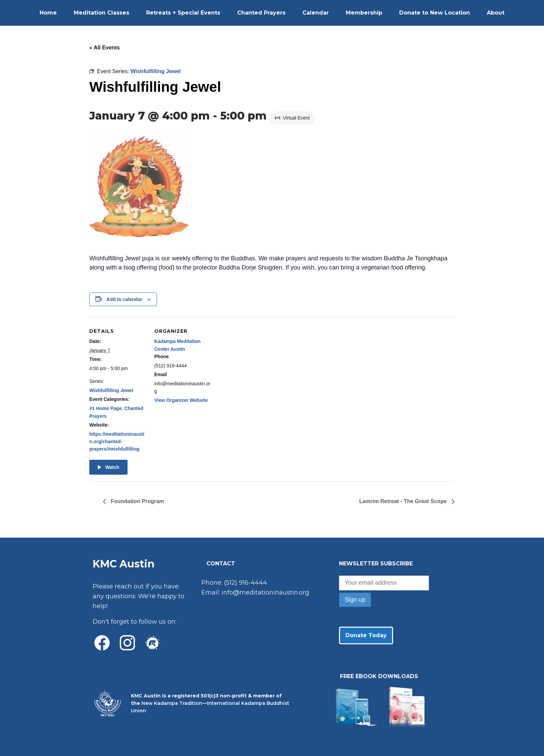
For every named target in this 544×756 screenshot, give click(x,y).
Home (48, 13)
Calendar (316, 13)
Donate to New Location (435, 13)
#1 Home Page (106, 408)
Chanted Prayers (261, 13)
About (496, 13)
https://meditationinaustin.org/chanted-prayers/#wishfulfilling (117, 442)
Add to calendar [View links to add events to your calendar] (124, 299)
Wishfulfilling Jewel (111, 390)
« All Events (105, 48)
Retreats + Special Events (183, 13)
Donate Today (366, 635)
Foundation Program (137, 501)
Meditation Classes (101, 13)
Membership (364, 13)
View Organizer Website (181, 400)
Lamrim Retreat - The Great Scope (404, 501)
